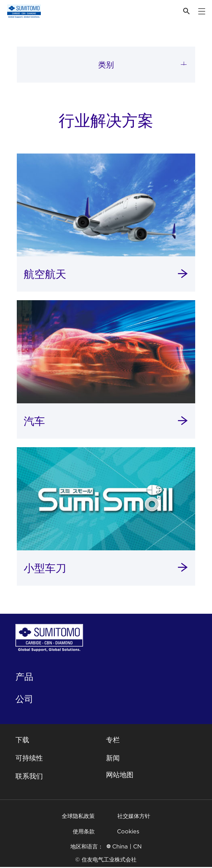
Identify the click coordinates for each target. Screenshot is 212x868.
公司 (24, 700)
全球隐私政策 (78, 817)
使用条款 (84, 832)
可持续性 (29, 759)
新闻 (113, 759)
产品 (24, 678)
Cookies (128, 832)
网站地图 (120, 776)
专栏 (113, 741)
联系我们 (29, 778)
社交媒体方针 (134, 817)
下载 (22, 741)
